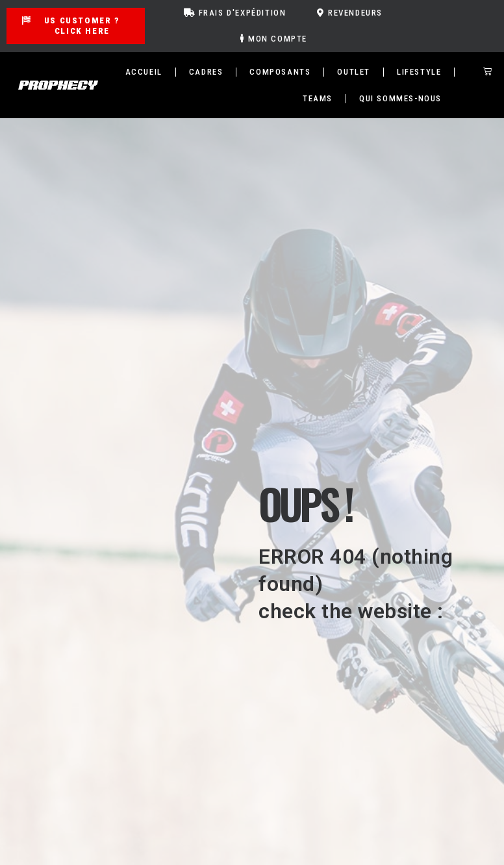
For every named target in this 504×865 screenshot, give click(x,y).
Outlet (354, 72)
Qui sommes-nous (400, 98)
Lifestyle (419, 72)
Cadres (206, 72)
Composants (280, 72)
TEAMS (318, 98)
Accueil (144, 72)
